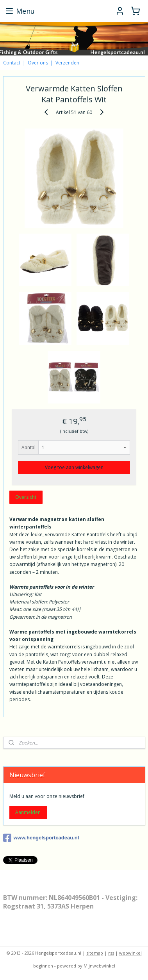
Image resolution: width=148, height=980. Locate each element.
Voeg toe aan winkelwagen (74, 467)
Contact (12, 63)
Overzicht (26, 497)
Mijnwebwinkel (99, 966)
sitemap (95, 953)
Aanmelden (28, 812)
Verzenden (67, 63)
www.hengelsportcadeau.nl (41, 838)
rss (111, 953)
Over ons (38, 63)
